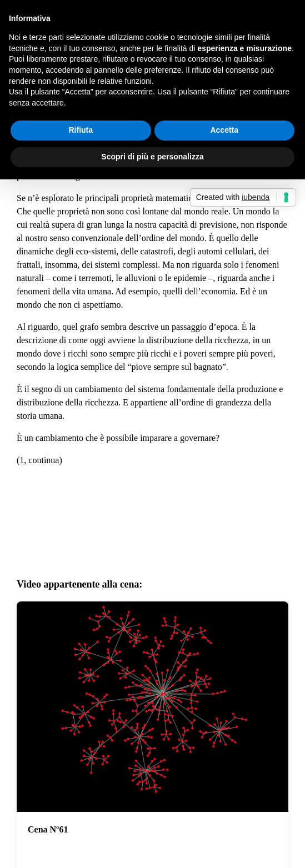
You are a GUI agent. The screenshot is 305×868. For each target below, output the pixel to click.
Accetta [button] (224, 130)
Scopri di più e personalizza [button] (152, 157)
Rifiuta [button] (81, 130)
